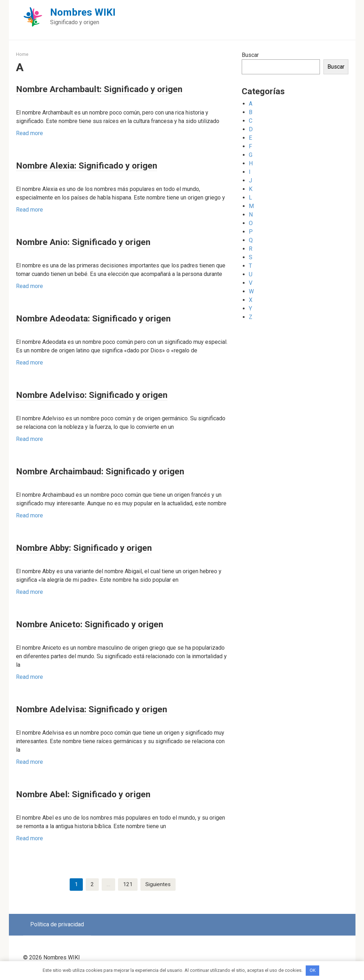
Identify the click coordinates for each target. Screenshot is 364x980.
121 (127, 885)
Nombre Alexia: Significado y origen (102, 165)
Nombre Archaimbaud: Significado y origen (121, 471)
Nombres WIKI (83, 12)
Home (22, 54)
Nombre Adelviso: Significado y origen (108, 394)
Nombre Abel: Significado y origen (98, 793)
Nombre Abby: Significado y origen (100, 547)
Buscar (250, 55)
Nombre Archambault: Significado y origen (119, 88)
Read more (30, 133)
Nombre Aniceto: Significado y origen (106, 624)
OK (313, 970)
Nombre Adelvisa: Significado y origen (108, 709)
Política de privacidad (57, 925)
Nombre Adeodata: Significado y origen (111, 318)
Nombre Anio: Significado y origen (99, 241)
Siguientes (158, 885)
